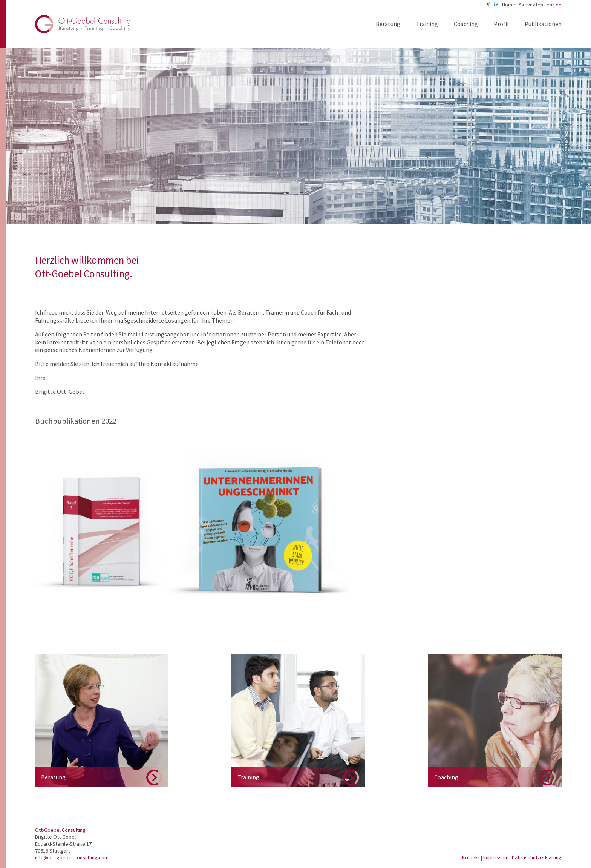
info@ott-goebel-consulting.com (72, 857)
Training (427, 24)
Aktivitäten (531, 5)
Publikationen (543, 24)
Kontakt (472, 857)
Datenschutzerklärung (537, 857)
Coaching (466, 24)
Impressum (496, 857)
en (549, 5)
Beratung (388, 24)
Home (509, 5)
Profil (501, 24)
